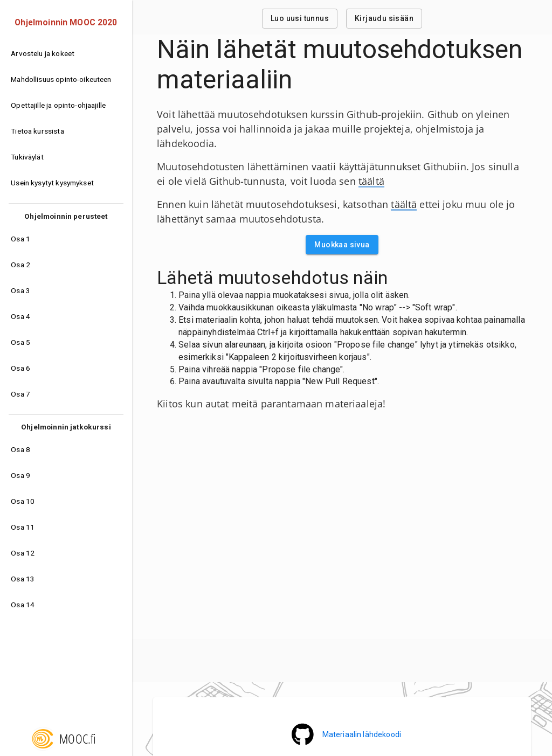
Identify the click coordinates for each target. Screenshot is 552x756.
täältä (371, 181)
